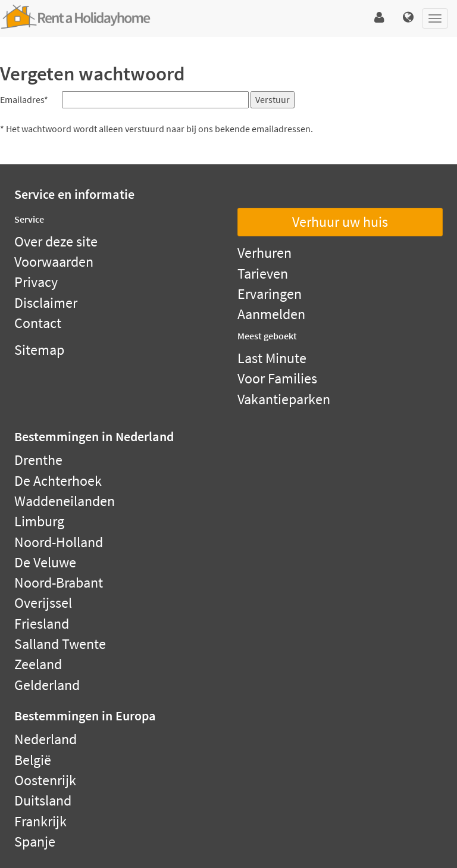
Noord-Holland (59, 542)
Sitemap (39, 350)
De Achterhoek (58, 481)
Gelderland (47, 685)
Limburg (39, 521)
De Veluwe (45, 562)
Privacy (36, 282)
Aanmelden (271, 314)
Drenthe (38, 460)
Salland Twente (60, 644)
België (33, 760)
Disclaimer (46, 303)
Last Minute (272, 358)
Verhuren (265, 253)
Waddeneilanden (65, 501)
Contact (38, 323)
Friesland (42, 624)
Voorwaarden (54, 262)
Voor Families (277, 378)
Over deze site (56, 241)
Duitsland (43, 800)
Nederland (46, 739)
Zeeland (38, 664)
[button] (379, 18)
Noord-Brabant (59, 583)
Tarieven (263, 274)
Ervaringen (270, 294)
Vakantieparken (284, 399)
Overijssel (43, 603)
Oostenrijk (45, 780)
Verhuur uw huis (340, 222)
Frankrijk (40, 821)
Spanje (35, 842)
